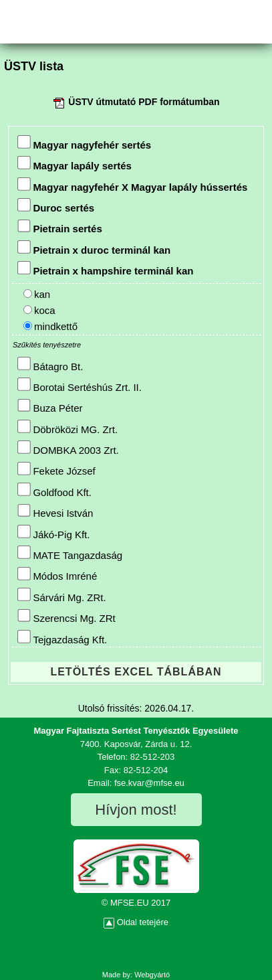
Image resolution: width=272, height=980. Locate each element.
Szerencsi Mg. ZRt (66, 617)
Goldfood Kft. (54, 490)
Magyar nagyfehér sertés (84, 143)
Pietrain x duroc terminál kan (94, 248)
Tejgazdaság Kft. (62, 638)
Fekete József (56, 470)
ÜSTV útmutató (102, 102)
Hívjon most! (136, 810)
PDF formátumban (179, 102)
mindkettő (50, 326)
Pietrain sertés (59, 227)
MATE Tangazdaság (70, 553)
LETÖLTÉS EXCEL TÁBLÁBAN (136, 672)
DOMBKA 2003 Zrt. (68, 448)
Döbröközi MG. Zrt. (67, 427)
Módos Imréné (57, 575)
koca (39, 310)
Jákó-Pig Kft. (53, 533)
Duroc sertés (56, 206)
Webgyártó (152, 975)
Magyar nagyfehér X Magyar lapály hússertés (132, 185)
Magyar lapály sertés (75, 164)
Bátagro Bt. (50, 364)
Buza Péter (50, 407)
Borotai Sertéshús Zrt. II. (80, 385)
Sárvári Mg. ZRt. (61, 595)
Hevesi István (55, 512)
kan (37, 294)
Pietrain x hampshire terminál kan (105, 269)
